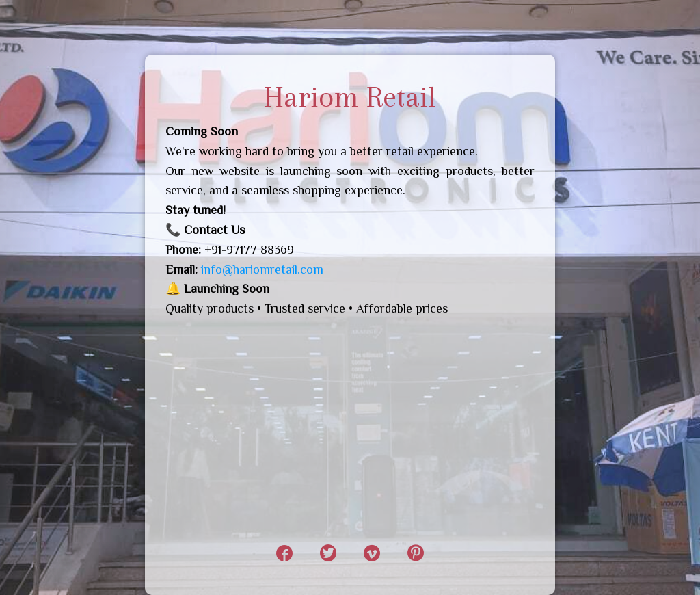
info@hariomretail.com (262, 269)
